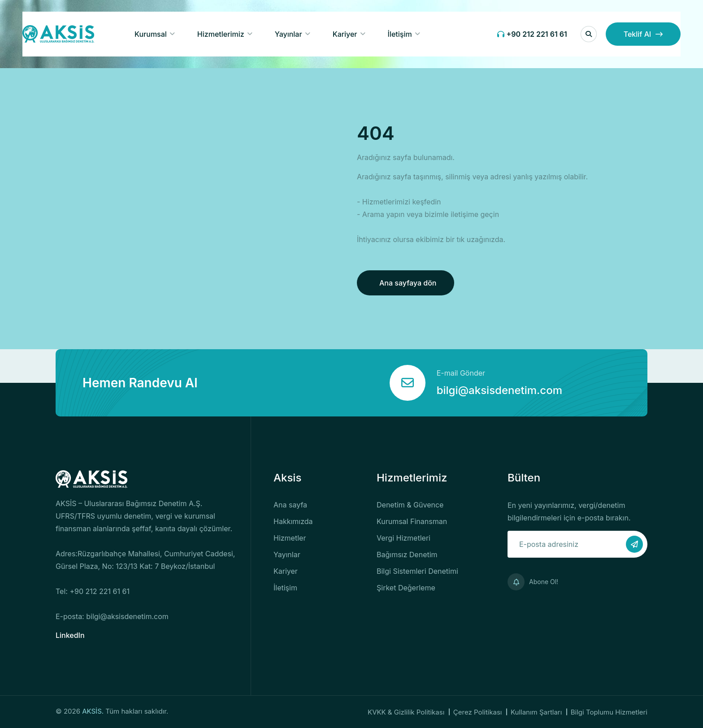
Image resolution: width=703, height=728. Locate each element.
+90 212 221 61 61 (532, 34)
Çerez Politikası (478, 712)
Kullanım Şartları (536, 712)
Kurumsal (151, 34)
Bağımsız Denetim (407, 555)
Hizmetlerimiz (221, 34)
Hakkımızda (293, 521)
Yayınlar (289, 34)
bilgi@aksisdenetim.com (499, 390)
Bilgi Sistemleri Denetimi (417, 571)
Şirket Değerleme (406, 588)
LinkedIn (70, 635)
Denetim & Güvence (410, 505)
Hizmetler (290, 538)
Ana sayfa (290, 505)
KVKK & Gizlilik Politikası (406, 712)
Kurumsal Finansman (412, 521)
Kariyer (345, 34)
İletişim (400, 34)
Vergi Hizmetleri (404, 538)
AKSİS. (94, 711)
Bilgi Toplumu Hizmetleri (609, 712)
